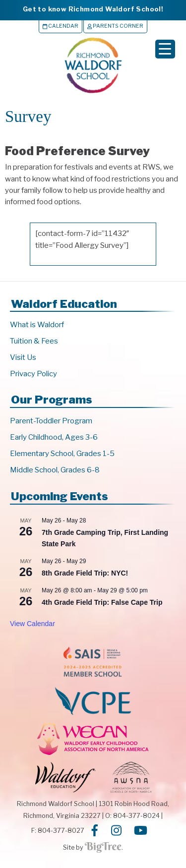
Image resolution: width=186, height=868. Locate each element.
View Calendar (32, 624)
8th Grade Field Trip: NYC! (85, 573)
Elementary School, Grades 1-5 (62, 454)
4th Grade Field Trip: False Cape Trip (102, 602)
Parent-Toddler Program (51, 421)
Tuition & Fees (34, 341)
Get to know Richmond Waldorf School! (93, 9)
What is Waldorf (37, 325)
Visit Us (23, 357)
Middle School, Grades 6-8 (55, 470)
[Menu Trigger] (165, 49)
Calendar (61, 26)
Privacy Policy (33, 374)
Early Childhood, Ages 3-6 (54, 437)
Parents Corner (115, 26)
